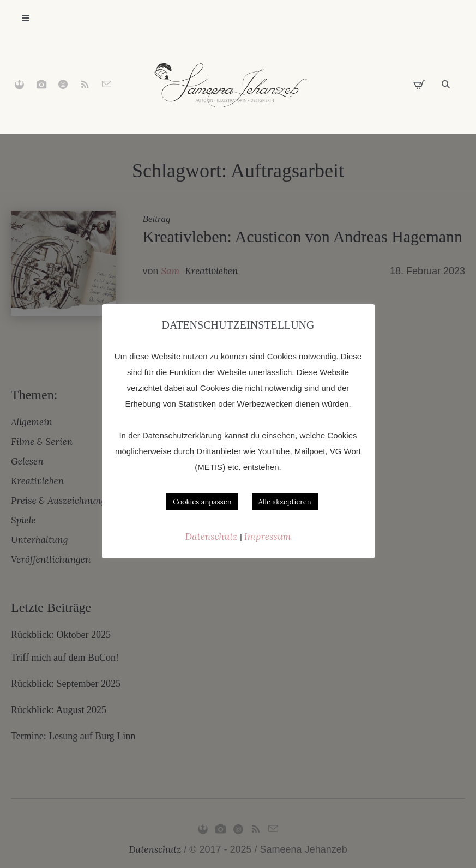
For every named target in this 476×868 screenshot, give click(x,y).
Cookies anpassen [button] (202, 502)
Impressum (267, 537)
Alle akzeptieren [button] (285, 502)
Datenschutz (213, 537)
